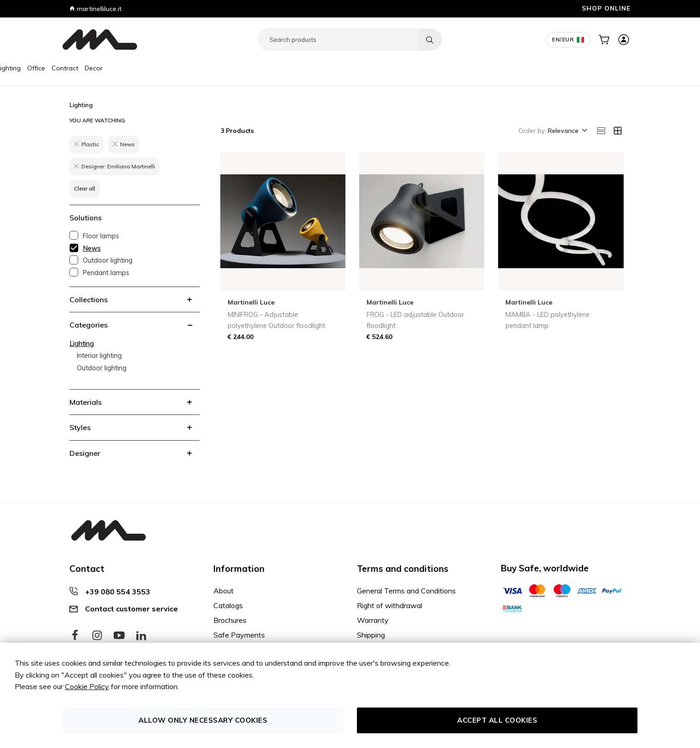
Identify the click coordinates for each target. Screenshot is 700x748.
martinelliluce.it (95, 9)
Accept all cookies (497, 720)
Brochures (230, 620)
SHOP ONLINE (606, 8)
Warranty (373, 620)
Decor (196, 68)
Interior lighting (99, 356)
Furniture (79, 68)
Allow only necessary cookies (203, 720)
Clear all (85, 188)
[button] (567, 131)
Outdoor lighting (108, 260)
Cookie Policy (87, 686)
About (224, 591)
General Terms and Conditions (406, 591)
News (92, 248)
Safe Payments (239, 635)
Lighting (111, 68)
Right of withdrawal (390, 605)
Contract (167, 68)
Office (138, 68)
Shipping (371, 635)
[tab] (135, 299)
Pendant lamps (106, 273)
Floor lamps (101, 236)
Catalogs (228, 605)
